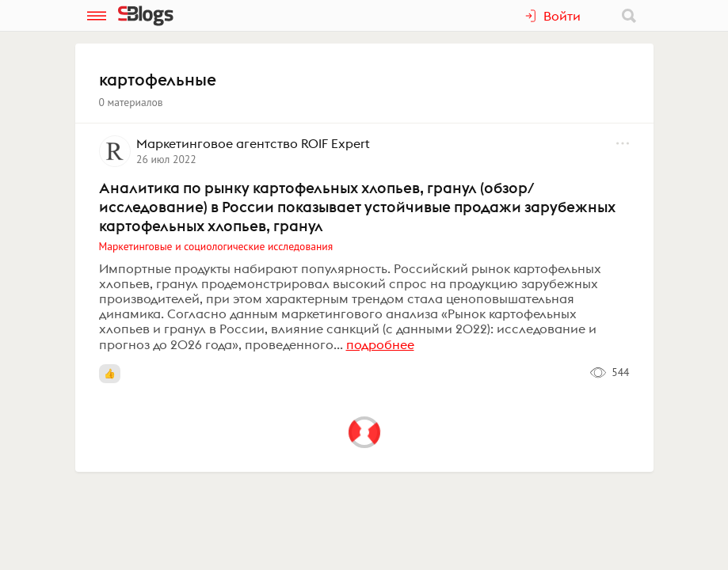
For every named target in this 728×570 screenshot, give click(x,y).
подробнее (380, 344)
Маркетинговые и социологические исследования (216, 246)
